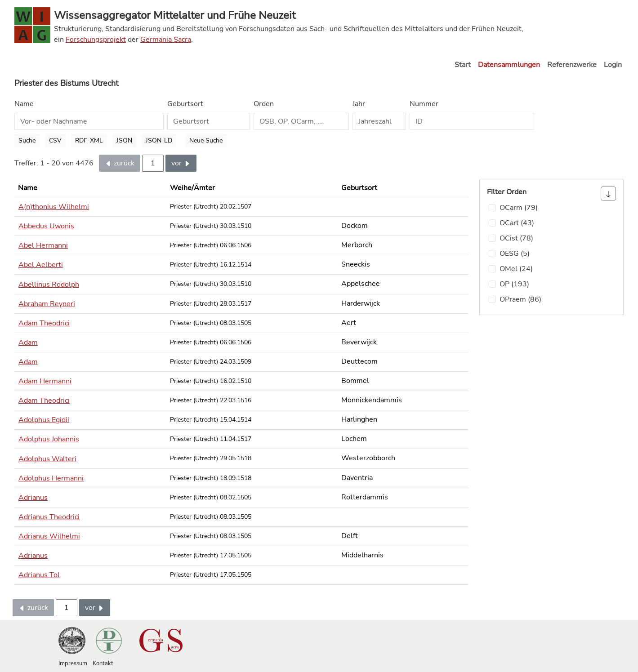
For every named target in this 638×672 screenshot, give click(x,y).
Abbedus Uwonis (46, 226)
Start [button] (463, 65)
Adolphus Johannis (49, 439)
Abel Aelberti (41, 265)
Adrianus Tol (39, 575)
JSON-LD (159, 140)
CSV (55, 140)
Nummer (424, 104)
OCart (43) (517, 223)
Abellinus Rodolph (49, 285)
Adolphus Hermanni (51, 478)
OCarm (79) (519, 208)
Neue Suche (206, 140)
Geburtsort (185, 104)
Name (24, 104)
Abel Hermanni (43, 245)
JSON (124, 140)
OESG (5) (515, 254)
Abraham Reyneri (47, 304)
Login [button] (613, 65)
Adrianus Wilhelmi (49, 536)
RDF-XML (89, 140)
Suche (27, 140)
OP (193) (514, 284)
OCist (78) (516, 238)
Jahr (359, 104)
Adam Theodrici (44, 323)
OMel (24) (516, 269)
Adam (28, 343)
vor (181, 163)
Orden (264, 104)
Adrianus (33, 498)
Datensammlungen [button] (509, 65)
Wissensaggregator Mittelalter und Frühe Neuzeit (175, 15)
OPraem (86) (520, 299)
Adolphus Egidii (44, 420)
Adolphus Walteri (47, 459)
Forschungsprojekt (96, 40)
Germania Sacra (166, 40)
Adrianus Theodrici (49, 517)
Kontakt (103, 663)
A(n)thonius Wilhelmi (54, 207)
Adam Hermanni (45, 381)
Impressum (73, 663)
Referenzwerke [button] (572, 65)
